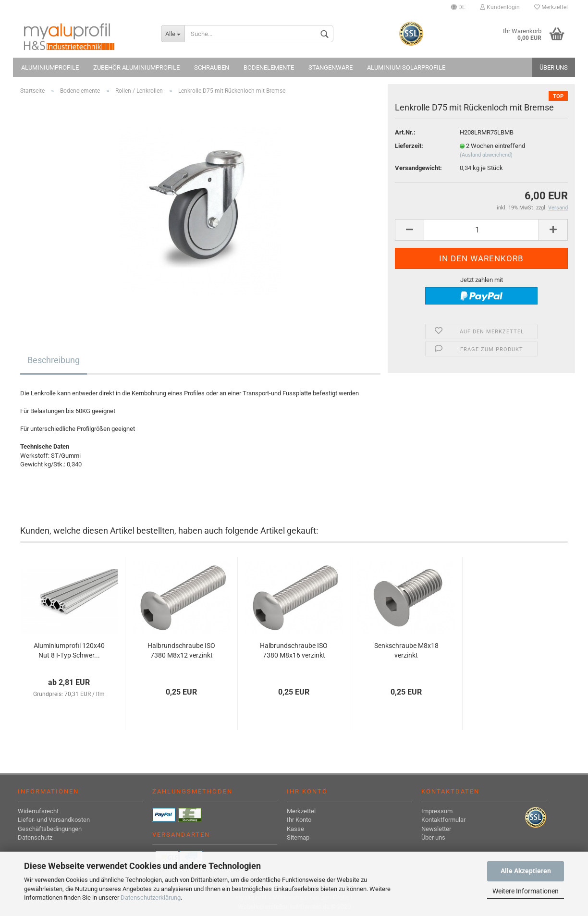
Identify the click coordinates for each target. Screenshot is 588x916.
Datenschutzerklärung (151, 898)
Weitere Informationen (526, 891)
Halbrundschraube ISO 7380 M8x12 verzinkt (181, 650)
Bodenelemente (269, 67)
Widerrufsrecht (38, 811)
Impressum (437, 811)
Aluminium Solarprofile (406, 67)
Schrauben (212, 67)
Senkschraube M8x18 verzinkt (406, 650)
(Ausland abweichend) (486, 155)
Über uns (554, 67)
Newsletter (436, 829)
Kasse (295, 829)
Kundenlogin (500, 7)
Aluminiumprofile (50, 67)
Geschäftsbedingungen (50, 829)
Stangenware (331, 67)
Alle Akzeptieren (526, 871)
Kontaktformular (443, 820)
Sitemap (298, 837)
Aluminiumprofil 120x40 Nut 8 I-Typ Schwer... (69, 650)
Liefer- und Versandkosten (54, 820)
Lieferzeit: (409, 146)
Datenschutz (35, 837)
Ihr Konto (299, 820)
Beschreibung (54, 360)
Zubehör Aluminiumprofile (136, 67)
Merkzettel (551, 7)
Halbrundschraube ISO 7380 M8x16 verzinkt (294, 650)
